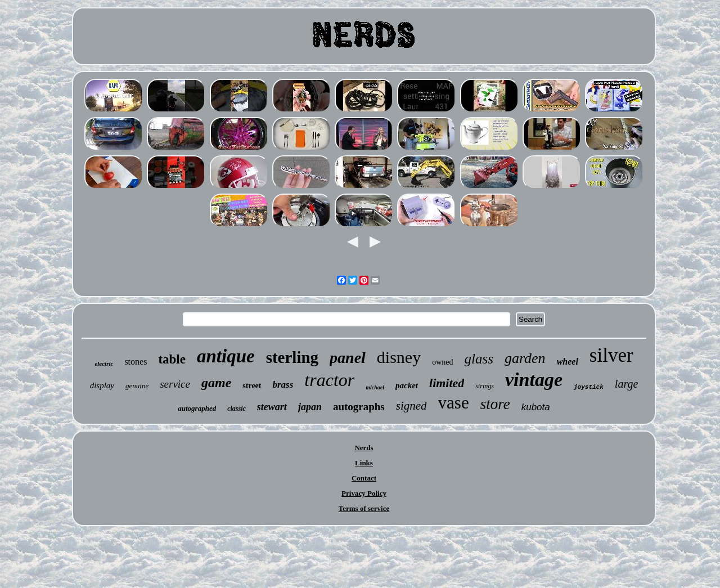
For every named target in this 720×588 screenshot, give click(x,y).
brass (283, 385)
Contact (364, 478)
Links (364, 463)
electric (104, 363)
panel (348, 358)
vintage (534, 380)
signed (411, 406)
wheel (568, 362)
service (175, 384)
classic (237, 409)
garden (525, 358)
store (495, 404)
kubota (536, 407)
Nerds (364, 448)
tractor (329, 380)
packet (407, 385)
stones (136, 362)
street (252, 386)
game (216, 383)
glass (479, 359)
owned (442, 362)
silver (611, 355)
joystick (589, 387)
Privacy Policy (364, 493)
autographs (359, 407)
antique (226, 356)
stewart (272, 407)
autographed (197, 408)
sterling (292, 357)
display (102, 385)
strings (485, 386)
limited (447, 383)
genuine (137, 386)
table (172, 359)
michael (375, 387)
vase (454, 403)
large (626, 384)
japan (310, 407)
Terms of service (364, 508)
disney (399, 357)
